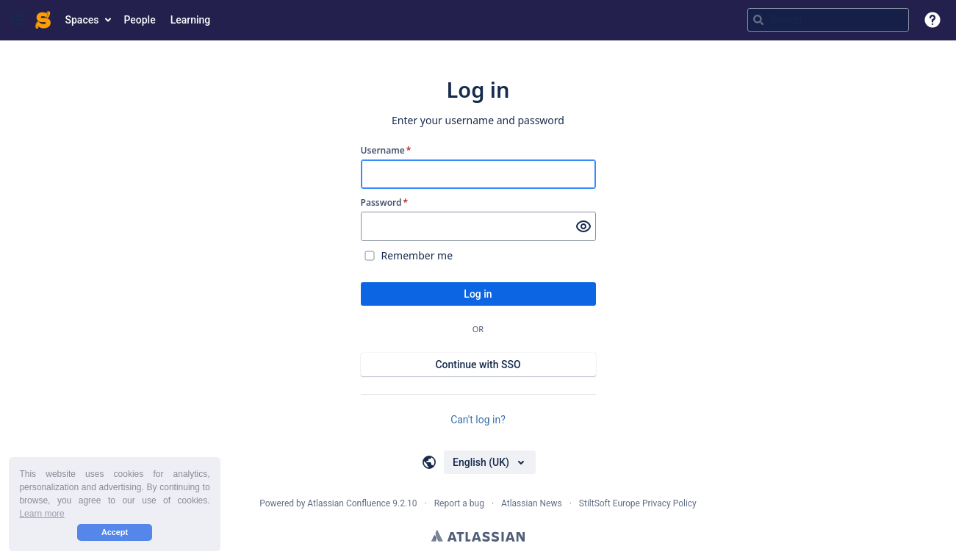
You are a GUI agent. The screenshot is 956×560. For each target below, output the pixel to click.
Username (386, 151)
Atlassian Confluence (349, 503)
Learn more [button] (42, 514)
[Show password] (583, 226)
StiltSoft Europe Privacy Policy (638, 503)
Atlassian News (532, 503)
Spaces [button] (82, 20)
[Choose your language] (490, 462)
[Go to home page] (43, 20)
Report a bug (459, 503)
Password (385, 203)
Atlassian (478, 536)
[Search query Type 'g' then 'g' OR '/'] (828, 20)
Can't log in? (478, 420)
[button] (18, 20)
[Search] (758, 20)
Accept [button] (115, 532)
